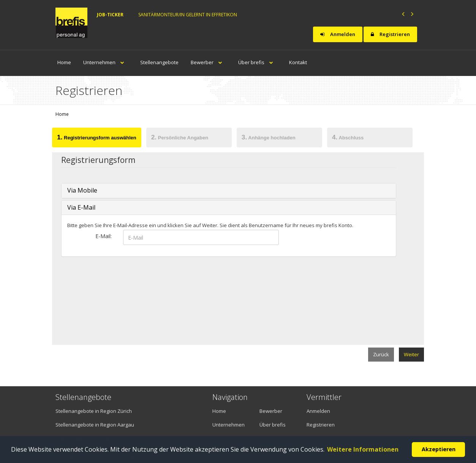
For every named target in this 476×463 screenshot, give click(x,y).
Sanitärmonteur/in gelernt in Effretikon (188, 15)
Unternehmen (106, 62)
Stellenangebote (159, 62)
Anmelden (338, 34)
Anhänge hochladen (269, 137)
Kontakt (298, 62)
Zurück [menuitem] (381, 354)
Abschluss (348, 137)
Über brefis (258, 62)
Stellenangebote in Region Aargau (95, 425)
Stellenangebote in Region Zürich (94, 411)
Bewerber (208, 62)
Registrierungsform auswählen (97, 137)
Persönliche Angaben (180, 137)
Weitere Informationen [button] (363, 449)
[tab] (97, 139)
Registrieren (390, 34)
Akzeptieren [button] (439, 449)
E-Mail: (104, 236)
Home (64, 62)
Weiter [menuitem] (411, 354)
